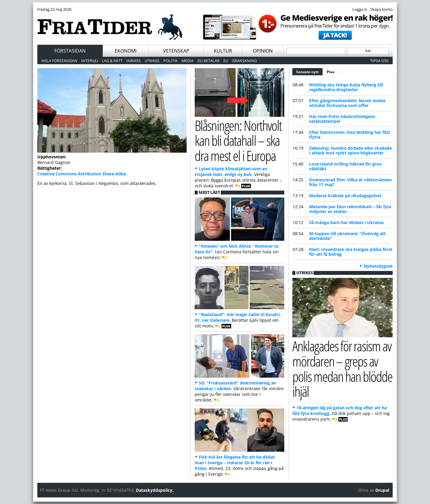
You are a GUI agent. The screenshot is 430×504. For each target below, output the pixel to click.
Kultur (223, 51)
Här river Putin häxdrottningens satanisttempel (342, 119)
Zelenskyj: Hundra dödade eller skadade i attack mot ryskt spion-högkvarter (350, 150)
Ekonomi (126, 51)
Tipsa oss (379, 61)
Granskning (244, 61)
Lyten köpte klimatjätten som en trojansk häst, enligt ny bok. (231, 171)
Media (188, 61)
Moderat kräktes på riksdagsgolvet (345, 196)
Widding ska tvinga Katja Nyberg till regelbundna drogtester (346, 87)
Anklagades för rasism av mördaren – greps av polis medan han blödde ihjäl (343, 369)
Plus (331, 72)
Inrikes (133, 61)
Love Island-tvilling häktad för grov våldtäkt (345, 166)
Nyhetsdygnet (378, 266)
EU (226, 61)
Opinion (263, 51)
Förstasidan (70, 51)
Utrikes (152, 61)
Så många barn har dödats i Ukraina (346, 222)
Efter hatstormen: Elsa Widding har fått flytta (350, 135)
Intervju (90, 61)
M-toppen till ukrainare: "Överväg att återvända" (347, 236)
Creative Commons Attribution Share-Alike (82, 174)
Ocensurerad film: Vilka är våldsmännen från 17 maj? (350, 182)
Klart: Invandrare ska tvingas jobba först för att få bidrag (351, 252)
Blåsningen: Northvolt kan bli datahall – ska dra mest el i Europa (238, 140)
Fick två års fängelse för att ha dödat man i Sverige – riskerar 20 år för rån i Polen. (235, 463)
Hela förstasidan (59, 61)
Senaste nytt (310, 71)
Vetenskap (176, 51)
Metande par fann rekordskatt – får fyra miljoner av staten (350, 209)
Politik (171, 61)
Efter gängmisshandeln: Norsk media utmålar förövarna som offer (347, 103)
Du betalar (208, 61)
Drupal (382, 490)
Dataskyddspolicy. (155, 490)
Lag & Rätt (112, 61)
